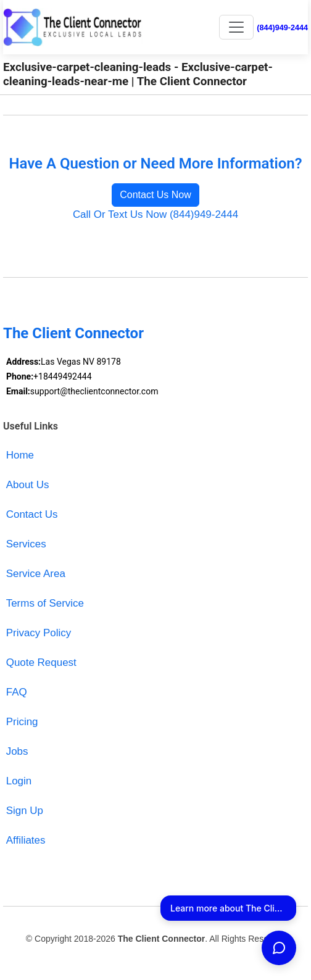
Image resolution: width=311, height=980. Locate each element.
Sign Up (25, 811)
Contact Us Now (155, 195)
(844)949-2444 (282, 28)
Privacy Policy (39, 633)
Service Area (36, 574)
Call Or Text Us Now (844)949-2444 (155, 214)
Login (19, 781)
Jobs (17, 751)
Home (20, 455)
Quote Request (41, 662)
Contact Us (32, 514)
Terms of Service (45, 603)
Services (26, 544)
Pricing (22, 722)
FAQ (17, 692)
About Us (28, 485)
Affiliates (26, 840)
